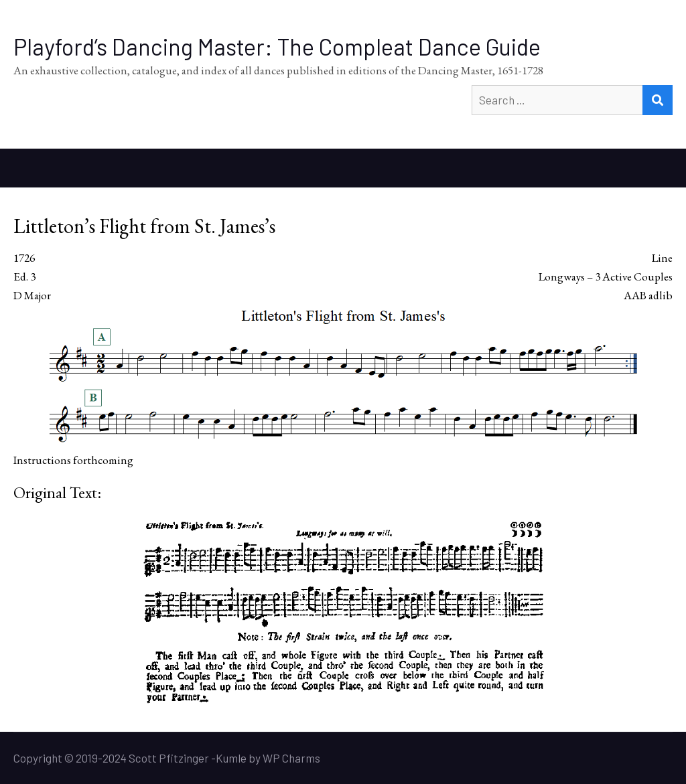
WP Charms (291, 758)
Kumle (231, 758)
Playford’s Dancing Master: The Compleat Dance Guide (277, 47)
